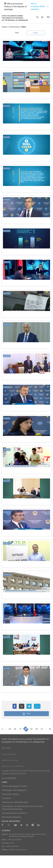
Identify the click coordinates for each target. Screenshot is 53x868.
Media (4, 27)
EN (48, 17)
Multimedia (14, 27)
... (6, 729)
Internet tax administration (15, 802)
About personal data (10, 760)
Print (26, 714)
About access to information (13, 766)
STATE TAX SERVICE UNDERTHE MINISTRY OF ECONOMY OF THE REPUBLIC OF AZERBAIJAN (15, 18)
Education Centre (10, 794)
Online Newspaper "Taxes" (14, 786)
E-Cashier (6, 798)
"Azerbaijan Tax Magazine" (14, 790)
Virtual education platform (15, 813)
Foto (17, 33)
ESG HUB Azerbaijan (12, 817)
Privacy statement (9, 754)
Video (36, 33)
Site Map (6, 748)
